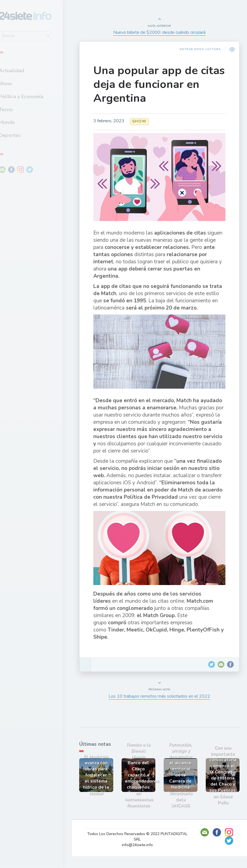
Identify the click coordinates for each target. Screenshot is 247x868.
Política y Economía (33, 96)
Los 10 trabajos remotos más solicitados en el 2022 (161, 709)
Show (18, 83)
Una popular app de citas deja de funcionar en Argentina (156, 84)
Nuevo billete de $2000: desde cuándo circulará (161, 32)
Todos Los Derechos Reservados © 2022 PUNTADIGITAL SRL (139, 848)
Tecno (18, 109)
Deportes (22, 134)
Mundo (19, 122)
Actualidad (24, 70)
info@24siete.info (139, 857)
